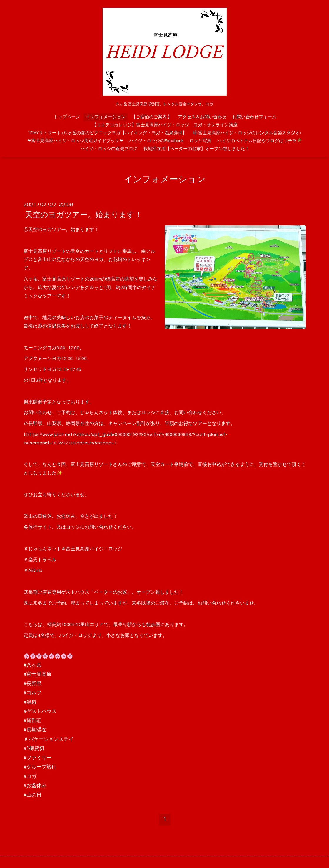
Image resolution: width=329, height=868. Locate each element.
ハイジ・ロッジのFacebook (156, 141)
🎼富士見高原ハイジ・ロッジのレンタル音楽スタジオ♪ (247, 133)
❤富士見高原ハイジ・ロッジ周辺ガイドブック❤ (75, 141)
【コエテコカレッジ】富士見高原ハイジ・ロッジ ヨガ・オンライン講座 (165, 125)
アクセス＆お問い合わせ (202, 117)
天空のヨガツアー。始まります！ (84, 215)
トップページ (67, 117)
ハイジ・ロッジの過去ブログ (109, 149)
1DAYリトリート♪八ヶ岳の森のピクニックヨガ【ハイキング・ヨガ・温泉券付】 (107, 133)
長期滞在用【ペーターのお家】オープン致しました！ (196, 149)
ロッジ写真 (200, 141)
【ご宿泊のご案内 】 (152, 117)
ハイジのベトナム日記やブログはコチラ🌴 (260, 141)
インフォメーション (106, 117)
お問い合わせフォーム (254, 117)
